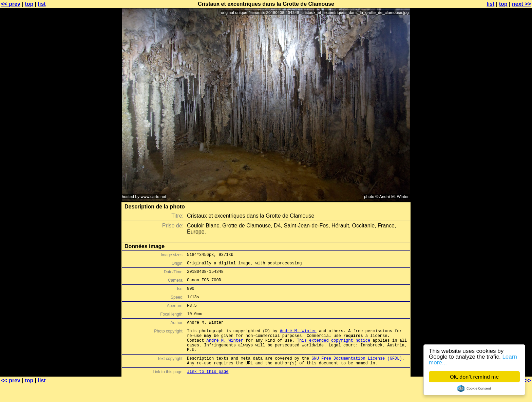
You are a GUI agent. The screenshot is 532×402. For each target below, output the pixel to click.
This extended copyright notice (334, 352)
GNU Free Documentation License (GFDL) (357, 373)
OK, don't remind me (474, 377)
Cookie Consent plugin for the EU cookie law (474, 388)
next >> (521, 4)
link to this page (208, 389)
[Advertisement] (505, 168)
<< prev (11, 4)
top (29, 4)
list (42, 4)
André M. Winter (298, 341)
